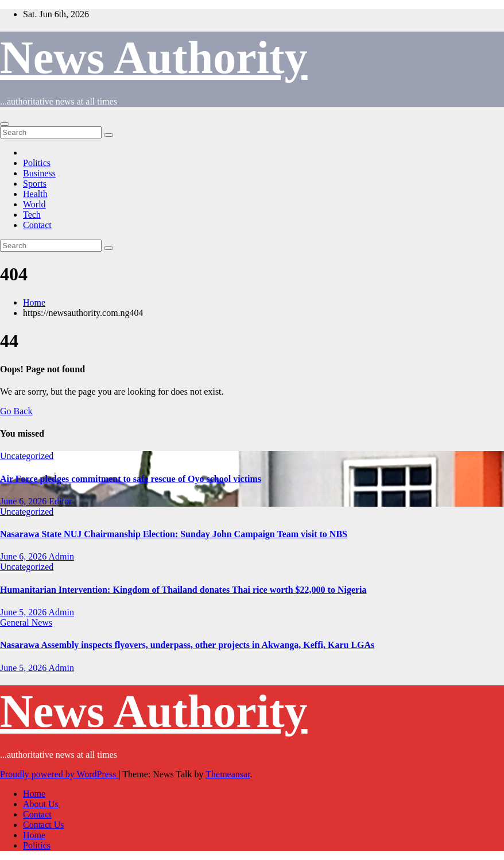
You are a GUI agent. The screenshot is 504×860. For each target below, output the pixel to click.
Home (34, 302)
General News (26, 622)
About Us (41, 804)
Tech (32, 215)
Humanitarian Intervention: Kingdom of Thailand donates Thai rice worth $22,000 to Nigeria (183, 590)
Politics (37, 163)
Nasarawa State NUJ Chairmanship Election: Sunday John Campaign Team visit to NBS (174, 534)
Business (39, 173)
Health (35, 194)
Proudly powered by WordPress (59, 774)
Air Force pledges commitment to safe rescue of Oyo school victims (131, 479)
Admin (61, 556)
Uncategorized (27, 456)
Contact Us (44, 825)
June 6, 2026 (24, 501)
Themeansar (228, 774)
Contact (37, 225)
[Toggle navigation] (5, 124)
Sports (35, 184)
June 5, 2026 (24, 612)
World (34, 204)
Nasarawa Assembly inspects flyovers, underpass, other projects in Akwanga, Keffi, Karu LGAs (187, 645)
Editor (60, 501)
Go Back (16, 411)
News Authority (154, 57)
